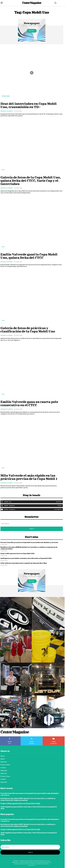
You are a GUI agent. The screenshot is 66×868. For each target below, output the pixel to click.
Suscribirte (58, 509)
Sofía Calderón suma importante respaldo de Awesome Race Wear (24, 563)
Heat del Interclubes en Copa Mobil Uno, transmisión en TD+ (29, 105)
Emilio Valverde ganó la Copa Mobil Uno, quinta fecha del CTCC (29, 256)
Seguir (60, 506)
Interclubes (6, 96)
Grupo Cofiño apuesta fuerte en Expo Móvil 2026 (17, 553)
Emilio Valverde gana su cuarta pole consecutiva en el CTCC (29, 403)
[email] (32, 524)
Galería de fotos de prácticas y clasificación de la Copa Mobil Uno (28, 330)
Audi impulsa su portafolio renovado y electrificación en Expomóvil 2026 (26, 558)
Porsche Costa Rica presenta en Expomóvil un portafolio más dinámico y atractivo (29, 542)
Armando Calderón (7, 111)
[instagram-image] (48, 613)
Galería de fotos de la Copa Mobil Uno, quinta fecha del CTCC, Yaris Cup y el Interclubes (31, 180)
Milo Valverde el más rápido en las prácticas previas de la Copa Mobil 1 (29, 477)
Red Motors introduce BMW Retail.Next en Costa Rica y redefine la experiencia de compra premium (29, 548)
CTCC (3, 170)
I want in (32, 529)
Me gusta (59, 502)
